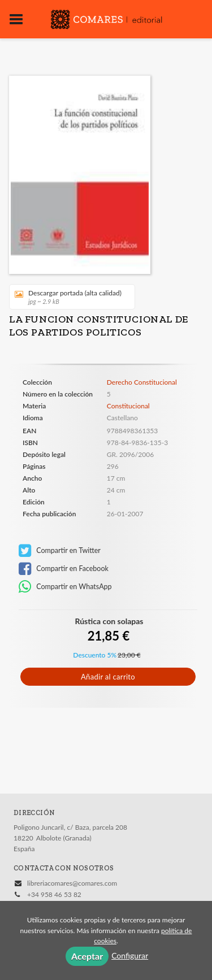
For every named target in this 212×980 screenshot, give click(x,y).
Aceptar (87, 956)
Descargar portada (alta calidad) (68, 297)
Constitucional (128, 406)
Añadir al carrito (108, 677)
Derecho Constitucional (142, 382)
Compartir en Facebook (64, 569)
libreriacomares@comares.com (72, 883)
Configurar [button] (130, 955)
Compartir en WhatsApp (65, 587)
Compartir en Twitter (60, 551)
